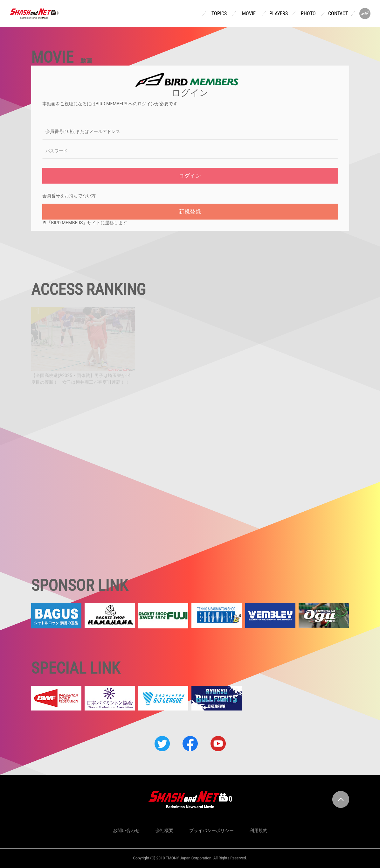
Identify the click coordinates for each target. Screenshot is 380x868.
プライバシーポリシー (211, 830)
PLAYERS (279, 14)
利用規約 (259, 830)
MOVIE (249, 14)
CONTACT (338, 14)
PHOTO (308, 14)
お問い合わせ (126, 830)
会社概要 (164, 830)
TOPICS (219, 14)
